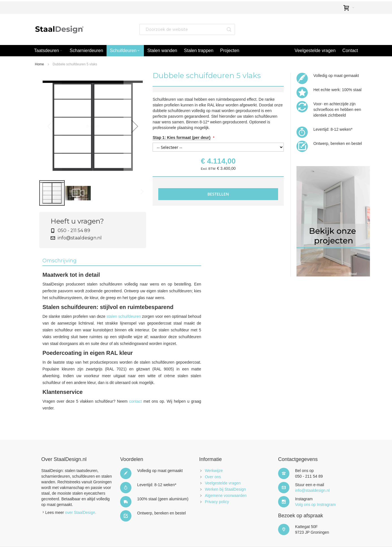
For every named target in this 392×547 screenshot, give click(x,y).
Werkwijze (214, 471)
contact (136, 401)
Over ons (213, 477)
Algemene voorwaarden (226, 495)
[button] (135, 126)
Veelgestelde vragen (223, 483)
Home (40, 64)
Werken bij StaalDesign (225, 489)
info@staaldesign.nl (79, 238)
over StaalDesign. (81, 512)
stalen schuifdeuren (124, 316)
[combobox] (187, 29)
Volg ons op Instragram (315, 505)
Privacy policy (217, 502)
